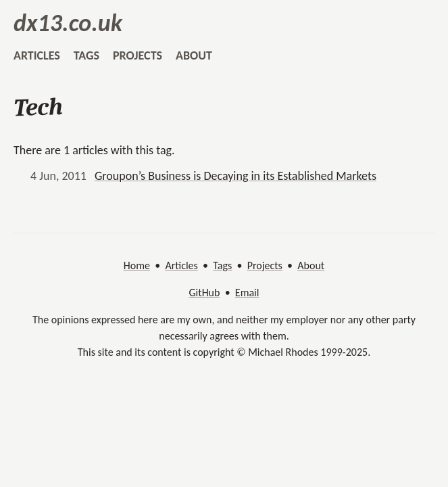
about (194, 55)
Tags (222, 265)
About (311, 265)
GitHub (205, 293)
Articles (181, 265)
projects (138, 55)
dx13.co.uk (68, 23)
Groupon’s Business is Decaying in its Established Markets (235, 176)
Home (137, 265)
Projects (265, 265)
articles (37, 55)
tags (86, 55)
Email (247, 293)
